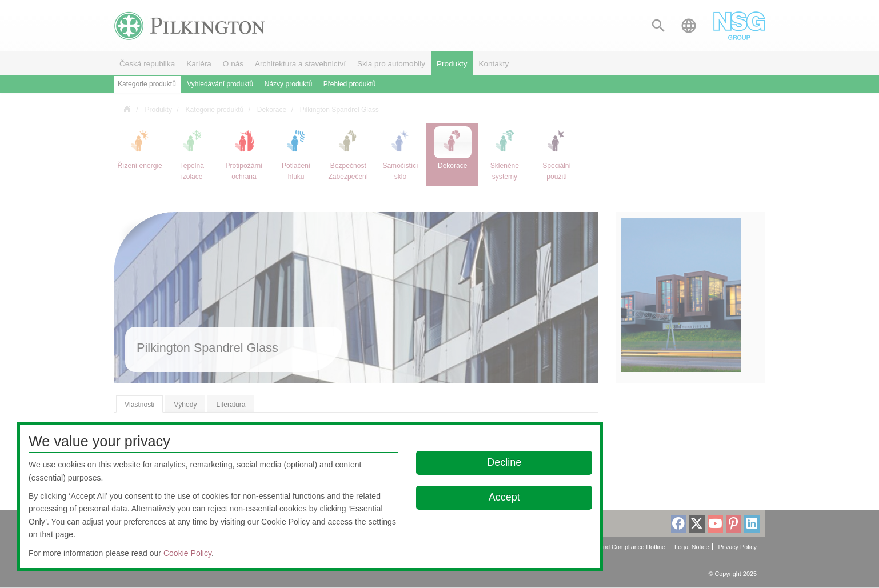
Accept (504, 497)
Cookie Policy (187, 553)
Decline (504, 462)
